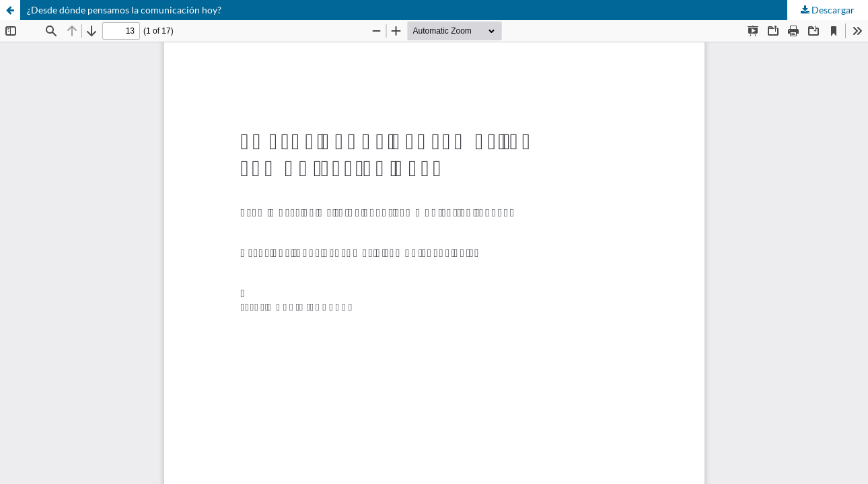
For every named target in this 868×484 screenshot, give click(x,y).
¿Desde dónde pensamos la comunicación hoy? (124, 10)
